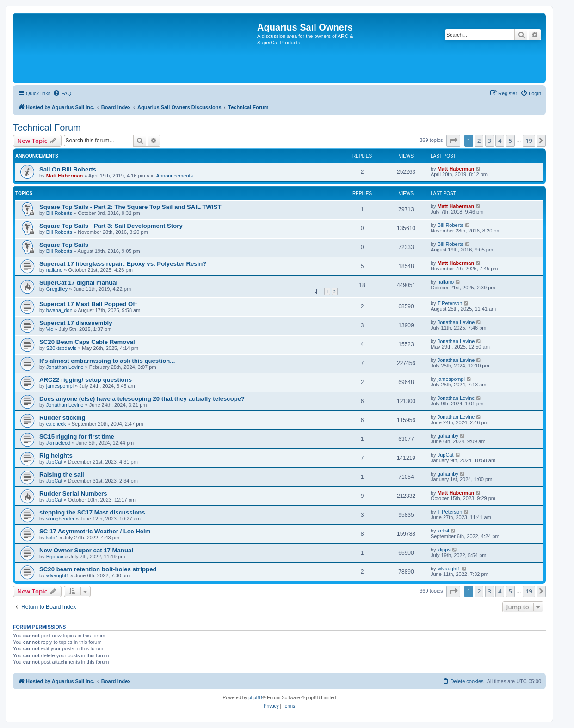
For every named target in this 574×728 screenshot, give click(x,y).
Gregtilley (57, 289)
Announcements (175, 176)
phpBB (255, 698)
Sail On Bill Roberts (68, 169)
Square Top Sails (64, 245)
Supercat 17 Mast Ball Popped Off (88, 304)
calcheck (56, 424)
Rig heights (56, 456)
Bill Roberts (59, 213)
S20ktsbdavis (61, 348)
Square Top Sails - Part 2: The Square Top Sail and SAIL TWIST (130, 207)
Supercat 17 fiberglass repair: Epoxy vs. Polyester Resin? (123, 264)
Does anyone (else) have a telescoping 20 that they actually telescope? (142, 399)
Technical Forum (47, 128)
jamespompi (60, 386)
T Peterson (450, 303)
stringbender (60, 519)
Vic (50, 329)
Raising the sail (62, 474)
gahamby (448, 436)
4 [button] (500, 141)
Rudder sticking (62, 418)
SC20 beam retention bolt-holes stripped (98, 569)
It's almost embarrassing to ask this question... (107, 361)
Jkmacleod (59, 443)
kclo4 (52, 538)
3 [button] (490, 141)
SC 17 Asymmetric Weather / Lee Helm (95, 531)
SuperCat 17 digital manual (78, 283)
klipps (444, 550)
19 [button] (529, 141)
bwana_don (59, 310)
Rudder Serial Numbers (73, 493)
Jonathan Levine (456, 322)
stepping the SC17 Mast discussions (92, 512)
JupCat (54, 462)
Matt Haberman (65, 176)
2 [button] (479, 141)
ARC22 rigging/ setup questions (86, 380)
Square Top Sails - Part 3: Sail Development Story (111, 226)
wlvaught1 (58, 575)
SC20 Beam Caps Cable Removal (87, 342)
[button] (453, 141)
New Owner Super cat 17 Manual (86, 550)
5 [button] (510, 141)
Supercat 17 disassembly (76, 323)
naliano (54, 270)
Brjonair (55, 557)
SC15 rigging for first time (77, 437)
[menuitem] (62, 93)
